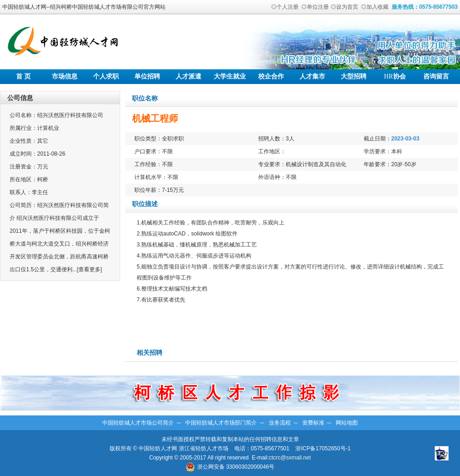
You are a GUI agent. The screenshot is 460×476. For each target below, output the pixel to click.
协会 (395, 76)
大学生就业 (230, 76)
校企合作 (271, 76)
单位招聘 (147, 76)
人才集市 (312, 76)
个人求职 (106, 76)
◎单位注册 (315, 7)
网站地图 (347, 423)
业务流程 (280, 423)
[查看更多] (90, 269)
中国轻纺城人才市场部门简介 (221, 423)
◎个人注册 (285, 7)
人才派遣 (188, 76)
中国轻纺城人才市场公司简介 (138, 423)
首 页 (23, 76)
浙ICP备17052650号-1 (323, 448)
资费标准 (313, 423)
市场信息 (65, 76)
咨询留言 (436, 76)
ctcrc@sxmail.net (290, 458)
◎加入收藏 (375, 7)
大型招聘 (354, 76)
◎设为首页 (344, 7)
